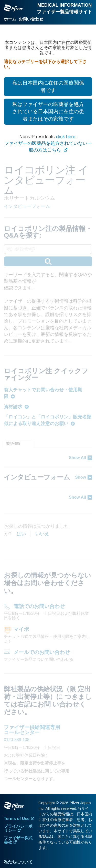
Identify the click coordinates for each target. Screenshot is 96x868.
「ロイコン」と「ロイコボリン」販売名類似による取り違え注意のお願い (48, 420)
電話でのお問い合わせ (39, 606)
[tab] (18, 444)
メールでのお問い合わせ (42, 652)
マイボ (21, 629)
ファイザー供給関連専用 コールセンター (32, 730)
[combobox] (48, 255)
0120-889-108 (17, 740)
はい (21, 534)
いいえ (42, 534)
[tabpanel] (48, 477)
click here (66, 137)
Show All (77, 458)
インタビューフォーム (27, 206)
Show (81, 477)
